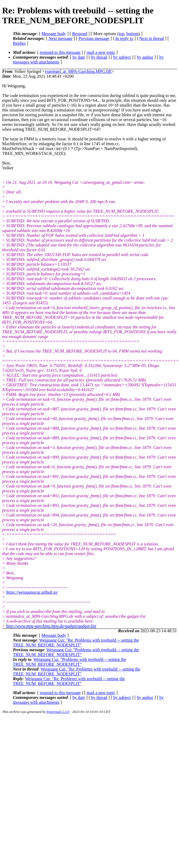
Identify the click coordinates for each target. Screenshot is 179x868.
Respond (80, 34)
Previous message (94, 38)
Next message (61, 38)
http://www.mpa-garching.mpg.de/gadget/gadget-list (51, 626)
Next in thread (152, 38)
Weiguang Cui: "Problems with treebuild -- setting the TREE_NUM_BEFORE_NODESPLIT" (76, 652)
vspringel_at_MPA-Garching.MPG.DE (78, 71)
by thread (99, 57)
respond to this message (60, 52)
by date (79, 57)
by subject (122, 57)
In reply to (124, 38)
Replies (19, 43)
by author (145, 57)
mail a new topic (101, 52)
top (122, 34)
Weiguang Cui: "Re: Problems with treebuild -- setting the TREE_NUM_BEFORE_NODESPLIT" (76, 643)
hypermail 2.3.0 (58, 712)
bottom (132, 34)
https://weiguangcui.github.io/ (32, 592)
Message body (54, 34)
